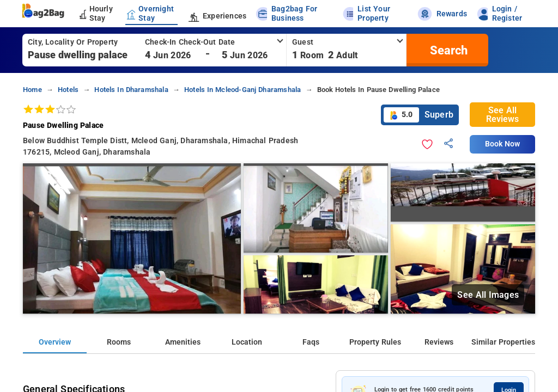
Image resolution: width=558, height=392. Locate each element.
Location (247, 342)
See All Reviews (502, 115)
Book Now (502, 144)
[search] (447, 50)
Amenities (183, 342)
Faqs (311, 342)
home (32, 90)
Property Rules (375, 342)
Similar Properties (503, 342)
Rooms (119, 342)
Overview (55, 342)
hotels (68, 90)
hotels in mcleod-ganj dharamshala (242, 90)
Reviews (439, 342)
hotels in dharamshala (131, 90)
